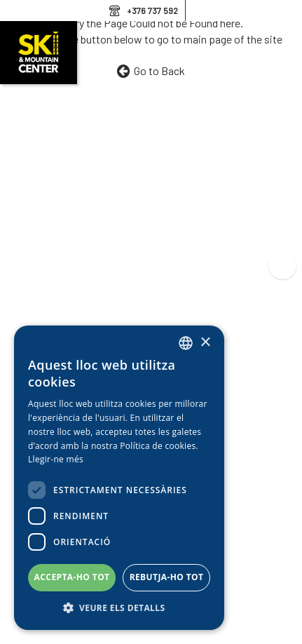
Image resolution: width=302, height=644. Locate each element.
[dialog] (119, 478)
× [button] (205, 343)
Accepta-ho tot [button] (72, 577)
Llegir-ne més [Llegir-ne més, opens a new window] (56, 459)
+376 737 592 (152, 11)
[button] (119, 608)
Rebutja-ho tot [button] (167, 577)
